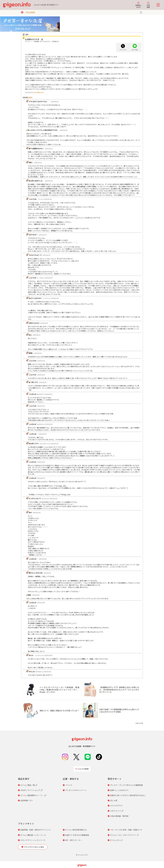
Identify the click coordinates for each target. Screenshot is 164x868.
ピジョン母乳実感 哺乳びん (76, 830)
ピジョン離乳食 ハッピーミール (33, 835)
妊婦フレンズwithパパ (119, 790)
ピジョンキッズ (116, 840)
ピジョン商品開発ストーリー (32, 795)
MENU (141, 12)
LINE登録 (148, 5)
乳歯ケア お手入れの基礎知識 (77, 835)
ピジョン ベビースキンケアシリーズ (124, 835)
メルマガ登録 (82, 769)
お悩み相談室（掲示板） (120, 816)
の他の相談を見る (39, 92)
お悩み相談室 (30, 12)
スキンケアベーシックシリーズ (33, 840)
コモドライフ (115, 811)
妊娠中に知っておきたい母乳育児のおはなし (128, 795)
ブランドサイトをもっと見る (34, 847)
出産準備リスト (27, 800)
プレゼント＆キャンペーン (76, 790)
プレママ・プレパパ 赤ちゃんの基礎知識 (126, 785)
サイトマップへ (82, 855)
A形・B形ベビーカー (74, 840)
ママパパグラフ (116, 806)
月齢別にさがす (138, 5)
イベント (69, 785)
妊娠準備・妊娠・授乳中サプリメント (36, 830)
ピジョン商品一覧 (28, 785)
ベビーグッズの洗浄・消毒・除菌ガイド (126, 830)
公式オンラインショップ (30, 790)
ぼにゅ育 (114, 800)
